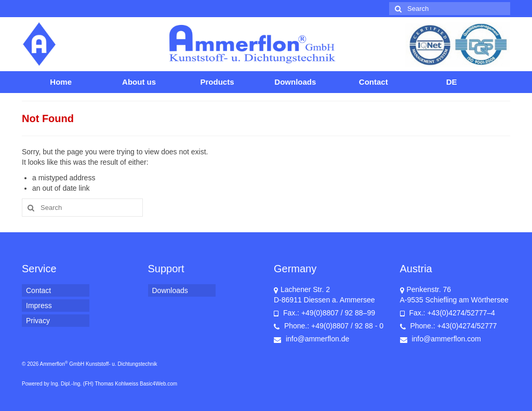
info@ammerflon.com (441, 339)
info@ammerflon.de (311, 339)
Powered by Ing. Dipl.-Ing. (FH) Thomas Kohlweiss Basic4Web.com (99, 384)
